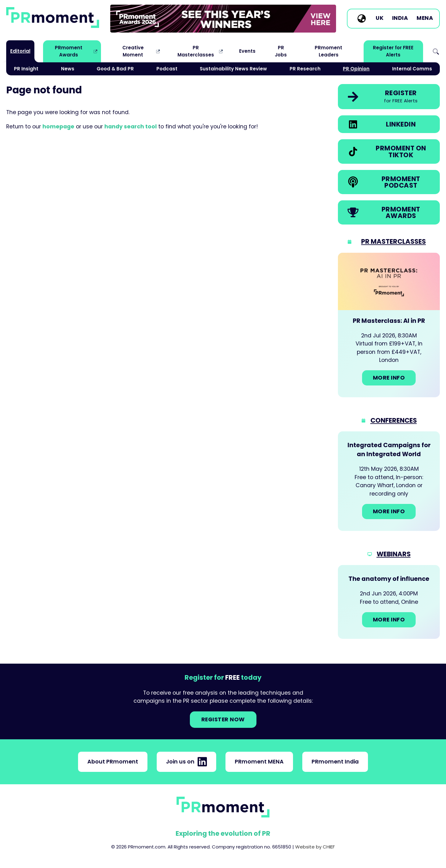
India (400, 18)
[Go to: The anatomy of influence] (389, 602)
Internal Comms (412, 69)
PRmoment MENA (259, 762)
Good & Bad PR (115, 69)
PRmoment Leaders (328, 51)
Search (436, 51)
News (68, 69)
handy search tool (131, 127)
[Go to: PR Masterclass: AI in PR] (389, 325)
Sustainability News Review (233, 69)
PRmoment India (335, 762)
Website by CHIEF (315, 847)
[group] (223, 19)
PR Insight (26, 69)
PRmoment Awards (69, 51)
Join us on (186, 762)
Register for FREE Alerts (393, 51)
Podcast (167, 69)
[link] (223, 19)
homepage (58, 127)
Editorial (20, 51)
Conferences (394, 420)
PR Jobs (281, 51)
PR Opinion (356, 69)
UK (380, 18)
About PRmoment (113, 762)
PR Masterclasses (196, 51)
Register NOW (223, 719)
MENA (425, 18)
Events (247, 51)
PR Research (305, 69)
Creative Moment (133, 51)
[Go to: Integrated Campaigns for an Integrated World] (389, 481)
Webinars (394, 554)
